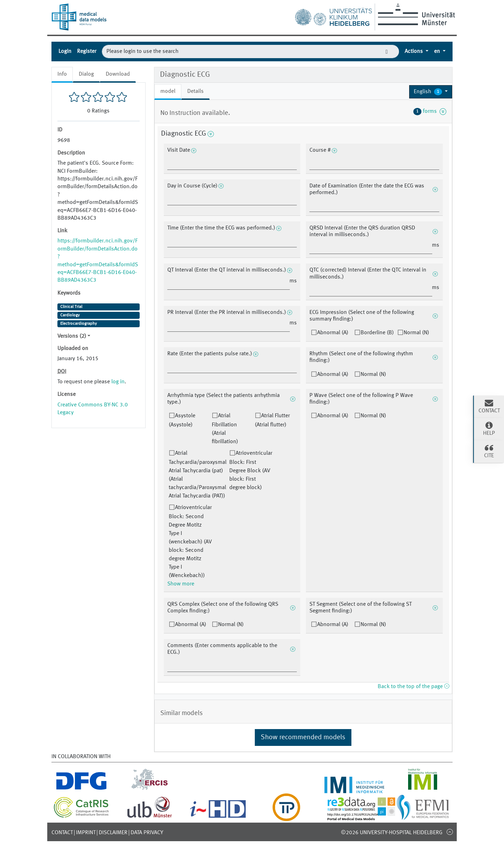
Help (489, 428)
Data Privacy (147, 833)
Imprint (86, 833)
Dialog (86, 74)
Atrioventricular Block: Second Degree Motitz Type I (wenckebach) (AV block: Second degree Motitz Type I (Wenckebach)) (190, 542)
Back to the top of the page (413, 687)
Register (87, 52)
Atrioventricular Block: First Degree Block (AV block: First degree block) (251, 471)
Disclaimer (113, 833)
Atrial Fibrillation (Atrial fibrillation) (225, 429)
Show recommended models (303, 737)
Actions (414, 52)
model (168, 91)
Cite (489, 451)
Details (195, 91)
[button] (431, 92)
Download (118, 74)
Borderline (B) (377, 333)
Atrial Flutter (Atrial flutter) (272, 420)
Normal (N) (416, 333)
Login (65, 52)
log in (118, 382)
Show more (181, 584)
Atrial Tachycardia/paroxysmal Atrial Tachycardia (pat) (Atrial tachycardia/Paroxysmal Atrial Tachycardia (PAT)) (198, 475)
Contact (62, 833)
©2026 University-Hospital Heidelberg (392, 833)
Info (62, 74)
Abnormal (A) (333, 333)
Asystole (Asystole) (182, 420)
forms (430, 111)
